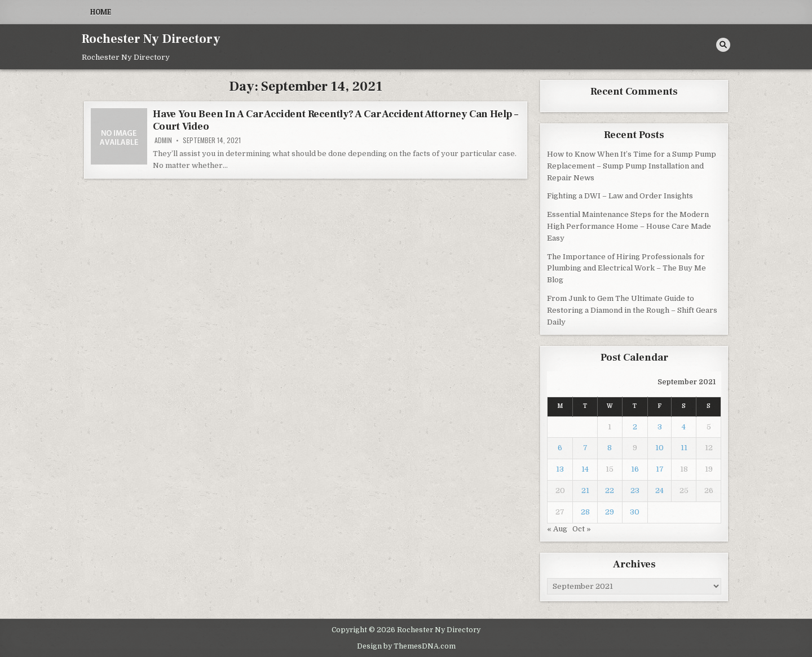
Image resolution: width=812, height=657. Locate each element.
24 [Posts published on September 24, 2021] (659, 490)
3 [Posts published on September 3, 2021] (660, 427)
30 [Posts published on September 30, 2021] (635, 512)
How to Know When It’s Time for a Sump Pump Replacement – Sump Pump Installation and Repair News (632, 166)
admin (163, 140)
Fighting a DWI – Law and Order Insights (620, 196)
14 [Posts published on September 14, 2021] (585, 469)
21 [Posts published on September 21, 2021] (585, 490)
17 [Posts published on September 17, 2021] (660, 469)
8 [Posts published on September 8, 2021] (610, 448)
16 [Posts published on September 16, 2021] (635, 469)
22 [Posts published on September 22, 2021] (610, 490)
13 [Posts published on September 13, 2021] (560, 469)
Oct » (582, 529)
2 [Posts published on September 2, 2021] (635, 427)
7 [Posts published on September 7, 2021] (585, 448)
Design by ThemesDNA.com (406, 646)
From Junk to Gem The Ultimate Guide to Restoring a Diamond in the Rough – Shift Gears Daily (632, 310)
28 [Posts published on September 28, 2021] (585, 512)
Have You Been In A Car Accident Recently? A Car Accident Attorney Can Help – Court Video (336, 120)
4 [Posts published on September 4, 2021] (684, 427)
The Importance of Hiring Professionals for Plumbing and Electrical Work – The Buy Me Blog (626, 268)
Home (101, 12)
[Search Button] (723, 45)
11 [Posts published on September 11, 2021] (684, 448)
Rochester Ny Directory (151, 39)
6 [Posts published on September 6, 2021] (560, 448)
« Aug (557, 529)
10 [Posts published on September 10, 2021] (659, 448)
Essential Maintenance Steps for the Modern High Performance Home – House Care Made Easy (629, 226)
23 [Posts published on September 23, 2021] (635, 490)
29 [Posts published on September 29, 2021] (610, 512)
